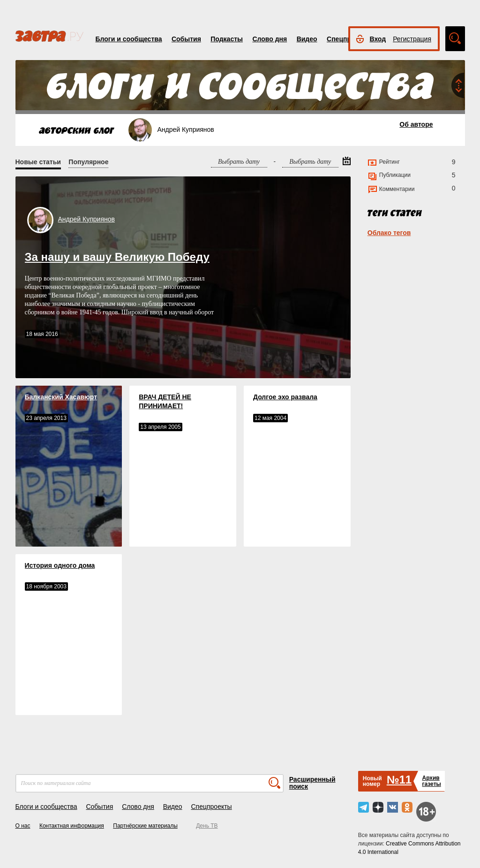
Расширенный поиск (312, 783)
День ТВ (207, 826)
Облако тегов (389, 233)
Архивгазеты (431, 781)
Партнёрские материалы (145, 826)
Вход (378, 39)
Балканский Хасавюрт (61, 397)
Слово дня (270, 39)
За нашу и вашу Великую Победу (117, 257)
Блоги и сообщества (129, 39)
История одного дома (60, 565)
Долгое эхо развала (285, 397)
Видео (307, 39)
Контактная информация (72, 826)
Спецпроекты (211, 807)
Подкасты (227, 39)
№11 (399, 780)
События (186, 39)
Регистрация (412, 39)
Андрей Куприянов (86, 219)
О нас (23, 826)
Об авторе (416, 124)
